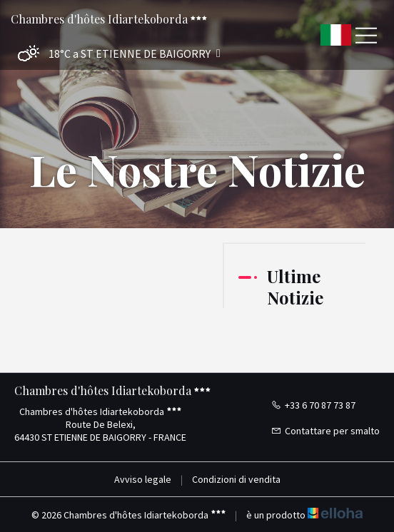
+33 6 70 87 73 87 (313, 405)
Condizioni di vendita (236, 479)
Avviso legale (143, 479)
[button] (116, 54)
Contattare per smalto (325, 431)
